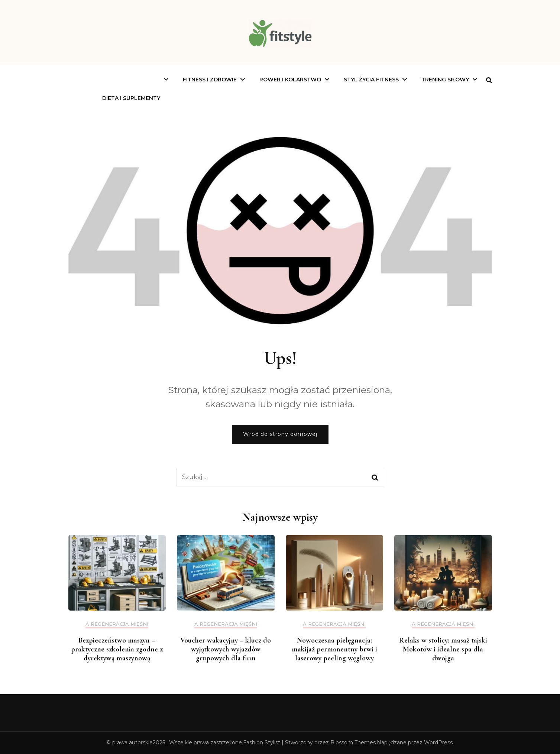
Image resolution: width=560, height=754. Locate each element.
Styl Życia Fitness (371, 80)
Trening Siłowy (445, 80)
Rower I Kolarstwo (290, 80)
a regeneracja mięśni (117, 624)
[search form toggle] (489, 80)
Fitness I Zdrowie (210, 80)
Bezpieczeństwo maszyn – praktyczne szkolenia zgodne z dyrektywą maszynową (117, 649)
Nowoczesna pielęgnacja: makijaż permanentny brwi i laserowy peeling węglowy (334, 649)
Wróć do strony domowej (280, 434)
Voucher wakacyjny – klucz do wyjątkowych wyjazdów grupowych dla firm (226, 649)
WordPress (438, 742)
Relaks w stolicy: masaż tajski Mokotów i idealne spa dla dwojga (443, 649)
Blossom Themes (353, 742)
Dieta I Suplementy (131, 98)
